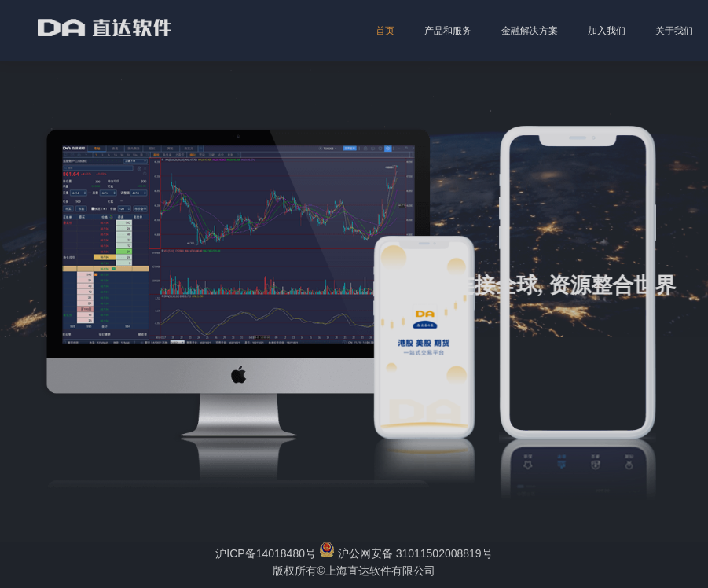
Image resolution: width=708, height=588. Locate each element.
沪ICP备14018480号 (266, 553)
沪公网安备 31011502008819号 (406, 553)
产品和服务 (448, 31)
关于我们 (674, 31)
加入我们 (607, 31)
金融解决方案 (530, 31)
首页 (385, 31)
